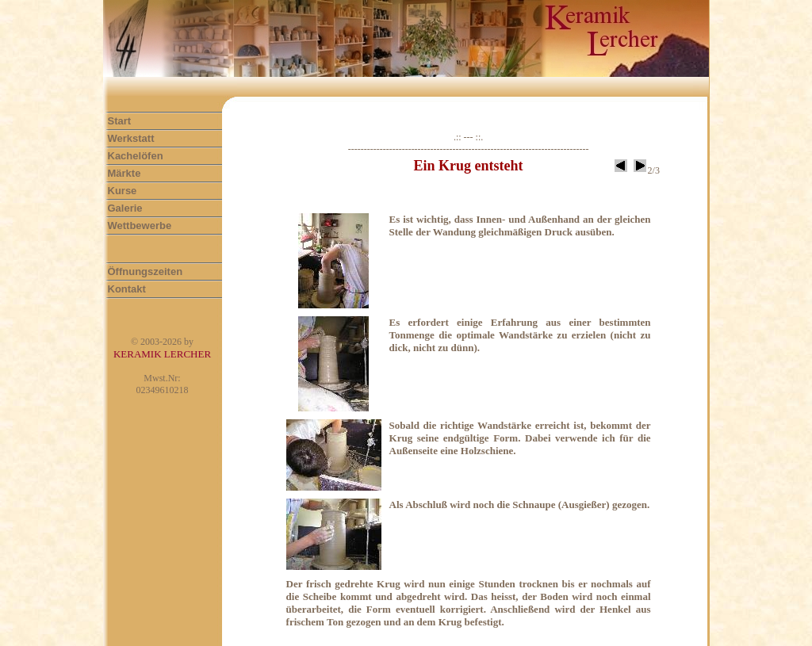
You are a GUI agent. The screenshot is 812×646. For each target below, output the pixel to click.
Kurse (123, 191)
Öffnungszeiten (146, 271)
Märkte (124, 173)
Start (120, 121)
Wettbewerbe (140, 226)
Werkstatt (131, 138)
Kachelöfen (136, 156)
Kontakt (127, 289)
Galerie (125, 208)
